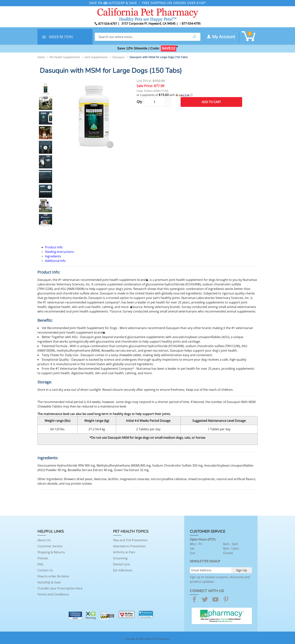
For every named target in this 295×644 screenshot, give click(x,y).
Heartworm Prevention (129, 546)
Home (41, 57)
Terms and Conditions (53, 594)
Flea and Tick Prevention (130, 540)
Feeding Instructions (59, 252)
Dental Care (121, 564)
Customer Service (50, 546)
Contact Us (45, 570)
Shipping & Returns (51, 552)
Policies (43, 558)
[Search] (142, 37)
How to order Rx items (53, 576)
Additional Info (55, 261)
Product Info (54, 247)
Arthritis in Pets (124, 552)
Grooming (120, 558)
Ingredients (53, 256)
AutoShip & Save (49, 582)
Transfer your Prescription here (60, 588)
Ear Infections (123, 570)
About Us (44, 540)
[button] (189, 95)
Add (211, 102)
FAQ (40, 564)
